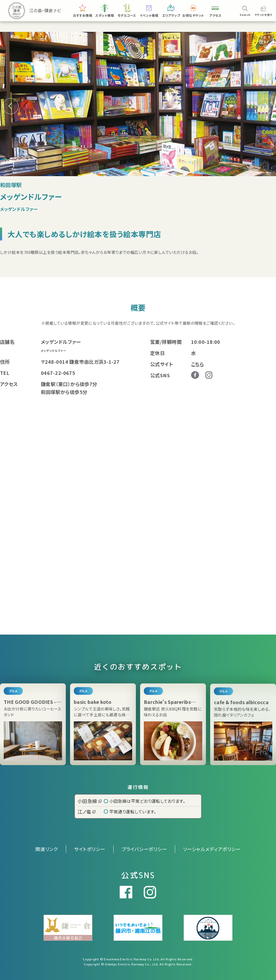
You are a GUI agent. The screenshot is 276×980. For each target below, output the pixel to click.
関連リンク (47, 849)
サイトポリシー (90, 849)
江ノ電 (87, 812)
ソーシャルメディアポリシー (212, 849)
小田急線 (90, 801)
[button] (265, 106)
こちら (197, 364)
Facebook (195, 375)
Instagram (209, 375)
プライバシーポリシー (144, 849)
